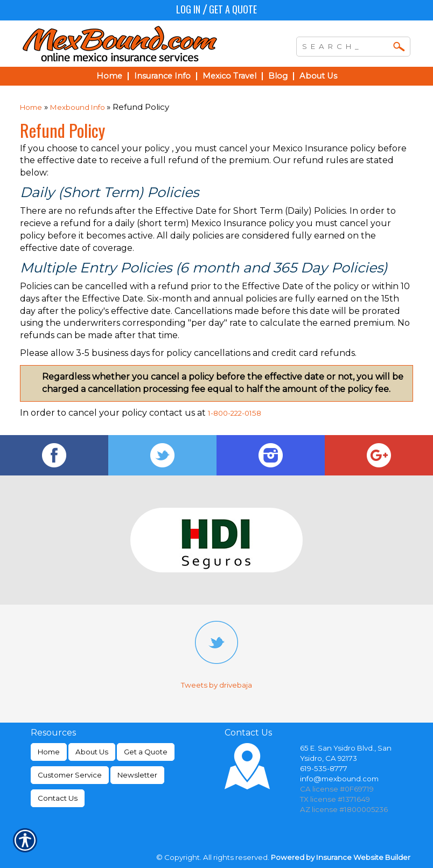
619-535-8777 (324, 768)
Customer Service (70, 775)
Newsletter (137, 775)
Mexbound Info (78, 107)
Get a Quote (233, 9)
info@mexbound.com (339, 779)
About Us (92, 752)
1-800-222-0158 (235, 413)
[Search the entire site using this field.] (345, 45)
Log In (188, 9)
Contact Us (58, 798)
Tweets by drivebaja (216, 685)
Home (31, 107)
